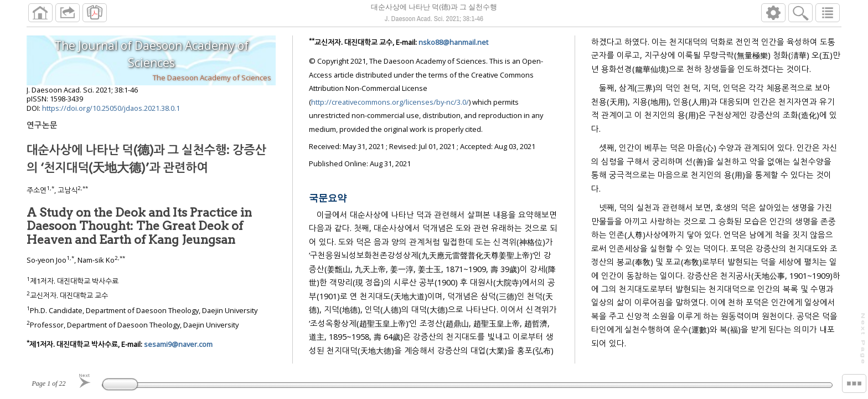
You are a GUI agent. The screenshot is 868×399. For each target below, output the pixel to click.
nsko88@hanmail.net (453, 42)
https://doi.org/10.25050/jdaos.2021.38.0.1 (111, 108)
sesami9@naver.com (178, 344)
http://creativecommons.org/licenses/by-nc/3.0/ (390, 102)
